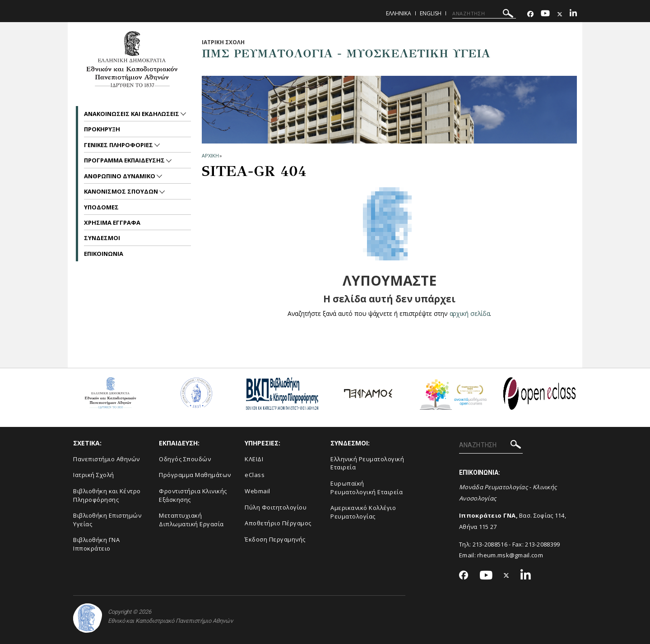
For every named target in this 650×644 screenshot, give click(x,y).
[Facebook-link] (530, 14)
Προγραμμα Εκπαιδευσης (125, 160)
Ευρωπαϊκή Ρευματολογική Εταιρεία (367, 488)
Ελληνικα (399, 13)
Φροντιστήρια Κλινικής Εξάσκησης (193, 495)
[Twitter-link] (560, 14)
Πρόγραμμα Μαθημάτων (195, 475)
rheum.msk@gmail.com (510, 555)
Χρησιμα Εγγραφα (112, 222)
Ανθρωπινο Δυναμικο (120, 176)
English (431, 13)
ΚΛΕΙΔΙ (254, 459)
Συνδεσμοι (102, 238)
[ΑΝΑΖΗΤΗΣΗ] (484, 14)
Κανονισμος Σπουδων (122, 191)
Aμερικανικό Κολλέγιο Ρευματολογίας (363, 512)
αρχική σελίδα (470, 313)
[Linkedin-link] (573, 14)
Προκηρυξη (102, 129)
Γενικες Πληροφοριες (119, 145)
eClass (255, 475)
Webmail (258, 491)
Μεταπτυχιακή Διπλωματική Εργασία (191, 520)
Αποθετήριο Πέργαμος (278, 523)
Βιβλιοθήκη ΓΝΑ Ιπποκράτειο (96, 544)
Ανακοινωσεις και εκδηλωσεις (132, 114)
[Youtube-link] (545, 14)
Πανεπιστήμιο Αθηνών (107, 459)
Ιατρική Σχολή (94, 475)
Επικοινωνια (104, 254)
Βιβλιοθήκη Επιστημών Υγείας (107, 520)
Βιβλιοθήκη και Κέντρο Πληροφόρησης (107, 495)
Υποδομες (101, 207)
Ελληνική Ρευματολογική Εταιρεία (367, 463)
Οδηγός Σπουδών (185, 459)
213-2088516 (490, 544)
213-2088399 (542, 544)
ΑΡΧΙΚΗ (210, 155)
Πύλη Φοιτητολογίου (276, 507)
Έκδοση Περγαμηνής (275, 539)
